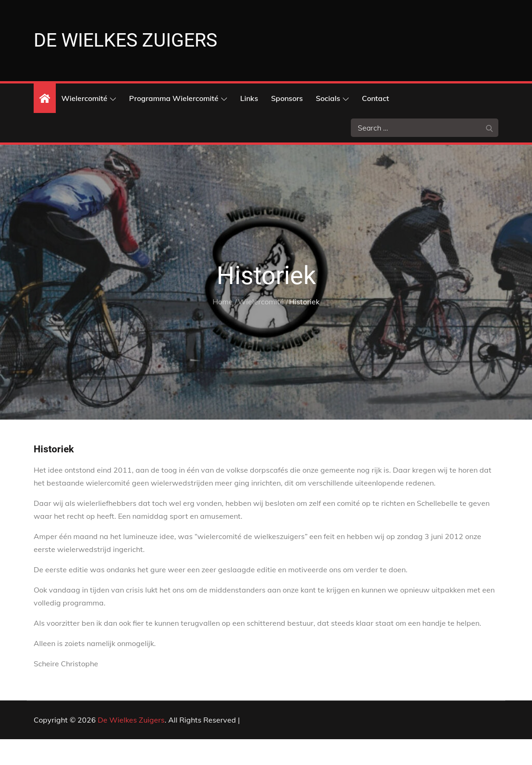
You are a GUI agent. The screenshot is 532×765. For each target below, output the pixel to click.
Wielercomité (89, 124)
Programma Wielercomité (178, 124)
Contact (375, 124)
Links (249, 124)
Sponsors (287, 124)
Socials (332, 124)
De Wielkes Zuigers (131, 746)
